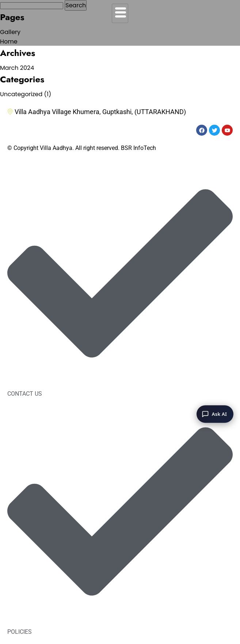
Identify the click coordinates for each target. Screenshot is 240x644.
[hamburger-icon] (120, 13)
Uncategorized (21, 94)
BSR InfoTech (138, 148)
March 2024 (17, 68)
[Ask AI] (215, 414)
